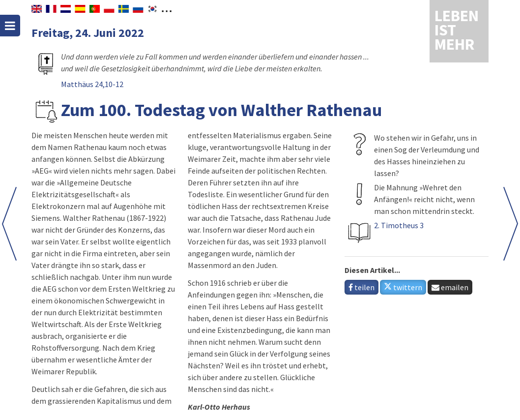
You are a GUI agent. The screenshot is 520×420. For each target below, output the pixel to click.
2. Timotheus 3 (399, 225)
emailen (450, 287)
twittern (403, 287)
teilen (361, 287)
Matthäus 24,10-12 (92, 84)
